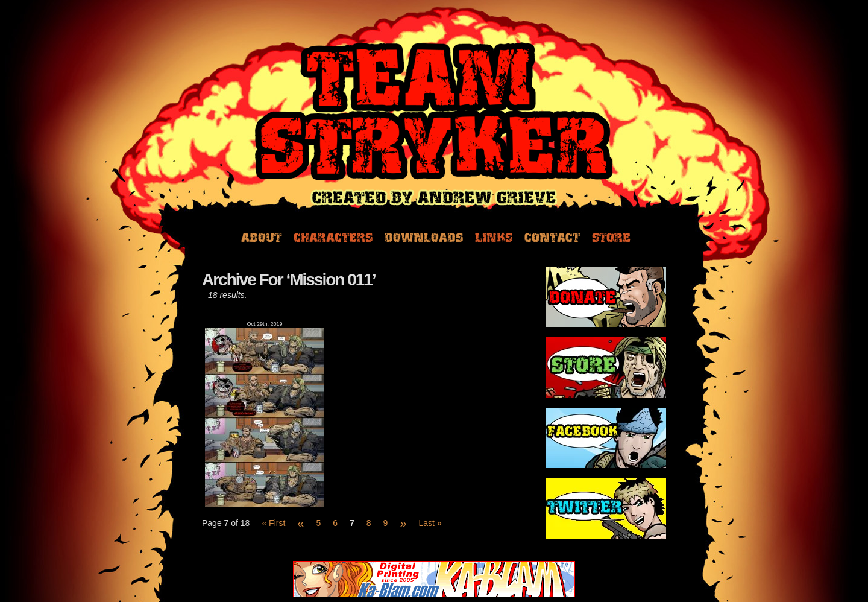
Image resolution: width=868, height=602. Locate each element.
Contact (552, 236)
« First (273, 523)
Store (611, 236)
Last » (430, 523)
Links (494, 236)
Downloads (424, 236)
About (261, 236)
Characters (333, 236)
